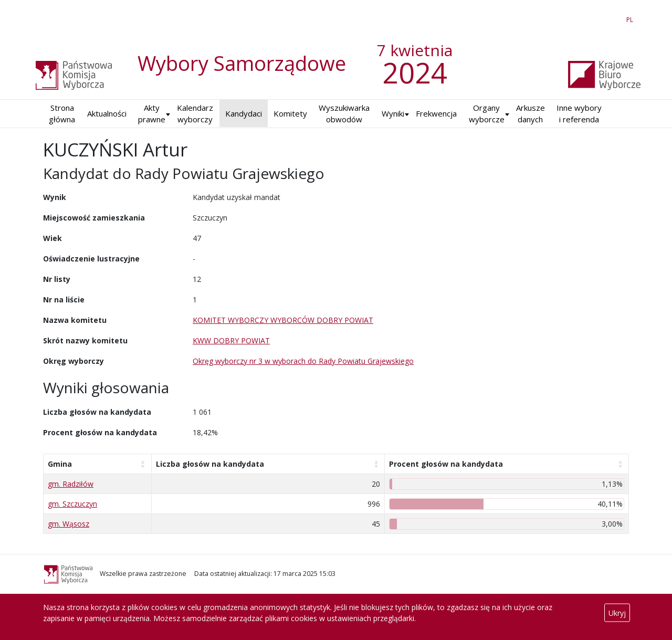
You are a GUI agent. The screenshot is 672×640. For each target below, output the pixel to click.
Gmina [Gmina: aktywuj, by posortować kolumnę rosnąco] (60, 464)
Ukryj (617, 613)
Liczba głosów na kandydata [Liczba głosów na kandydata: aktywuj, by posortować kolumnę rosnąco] (210, 464)
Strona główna (62, 114)
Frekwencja (436, 113)
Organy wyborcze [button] (487, 114)
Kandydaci (244, 113)
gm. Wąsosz (69, 524)
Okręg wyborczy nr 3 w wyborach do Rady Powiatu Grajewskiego (303, 361)
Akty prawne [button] (152, 114)
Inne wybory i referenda (579, 114)
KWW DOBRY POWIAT (231, 340)
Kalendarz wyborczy (195, 114)
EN (611, 18)
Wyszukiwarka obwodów (344, 114)
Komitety (290, 113)
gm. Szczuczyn (72, 504)
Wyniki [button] (393, 113)
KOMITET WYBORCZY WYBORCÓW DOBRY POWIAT (283, 320)
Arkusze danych (531, 114)
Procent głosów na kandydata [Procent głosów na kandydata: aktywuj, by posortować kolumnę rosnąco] (446, 464)
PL (632, 18)
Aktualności (107, 113)
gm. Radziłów (71, 484)
